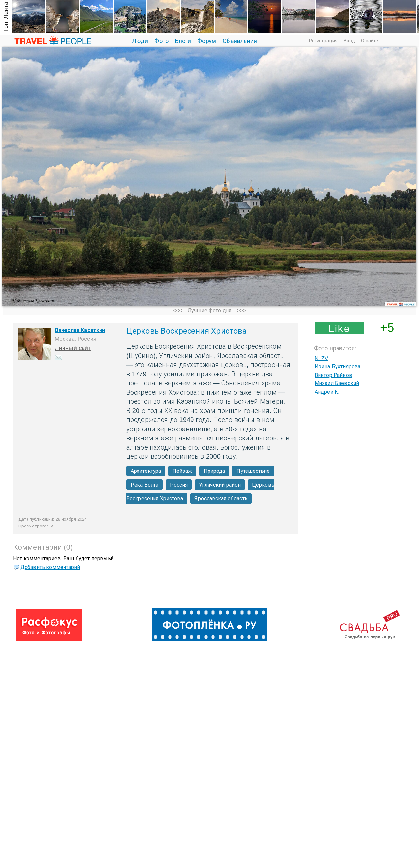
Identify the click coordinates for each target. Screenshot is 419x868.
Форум (207, 41)
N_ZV (321, 358)
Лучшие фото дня (209, 311)
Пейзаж (182, 471)
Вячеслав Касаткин (80, 330)
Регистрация (323, 41)
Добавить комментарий (50, 567)
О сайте (370, 41)
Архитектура (146, 471)
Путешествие (253, 471)
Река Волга (145, 485)
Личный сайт (73, 348)
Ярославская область (221, 499)
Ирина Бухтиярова (337, 367)
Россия (179, 485)
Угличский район (220, 485)
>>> (241, 311)
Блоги (183, 41)
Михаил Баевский (337, 383)
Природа (214, 471)
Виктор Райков (333, 375)
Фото (161, 41)
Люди (140, 41)
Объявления (240, 41)
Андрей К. (327, 392)
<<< (177, 311)
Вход (349, 41)
